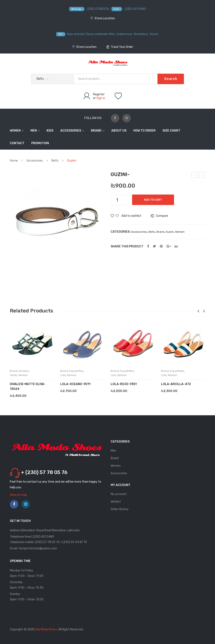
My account (119, 494)
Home (14, 161)
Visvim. (154, 34)
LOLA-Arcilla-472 (176, 384)
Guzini (170, 232)
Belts (55, 161)
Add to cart (154, 200)
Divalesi (24, 371)
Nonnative (141, 34)
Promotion (40, 143)
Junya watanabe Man (100, 34)
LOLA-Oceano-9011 (75, 384)
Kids (50, 131)
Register (99, 94)
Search (171, 79)
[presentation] (198, 311)
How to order (144, 131)
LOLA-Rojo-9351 (124, 384)
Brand (96, 131)
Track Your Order (120, 47)
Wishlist (116, 502)
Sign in (101, 98)
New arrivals (75, 34)
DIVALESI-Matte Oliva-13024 (28, 387)
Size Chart (171, 131)
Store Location (103, 18)
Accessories (71, 131)
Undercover (124, 34)
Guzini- (195, 175)
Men (34, 131)
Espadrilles (76, 371)
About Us (119, 131)
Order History (120, 509)
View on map (18, 495)
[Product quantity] (119, 200)
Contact (17, 143)
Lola (63, 375)
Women (15, 131)
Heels (14, 375)
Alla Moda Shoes (46, 629)
